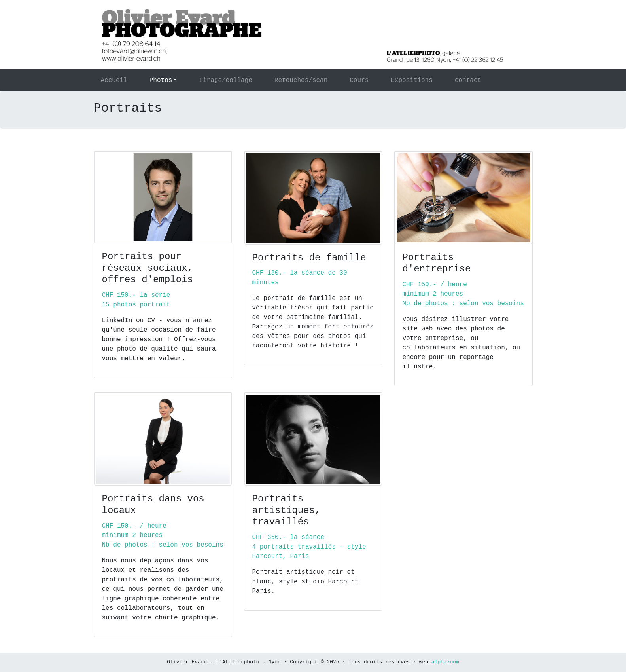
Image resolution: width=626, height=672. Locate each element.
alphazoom (445, 662)
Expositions (412, 80)
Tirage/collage (225, 80)
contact (468, 80)
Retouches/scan (301, 80)
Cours (359, 80)
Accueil (124, 80)
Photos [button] (161, 80)
